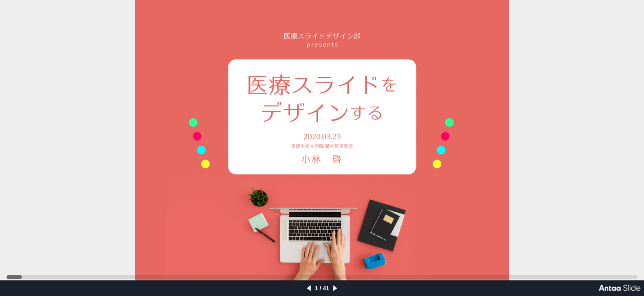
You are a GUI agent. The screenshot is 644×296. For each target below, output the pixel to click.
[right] (335, 288)
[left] (309, 288)
